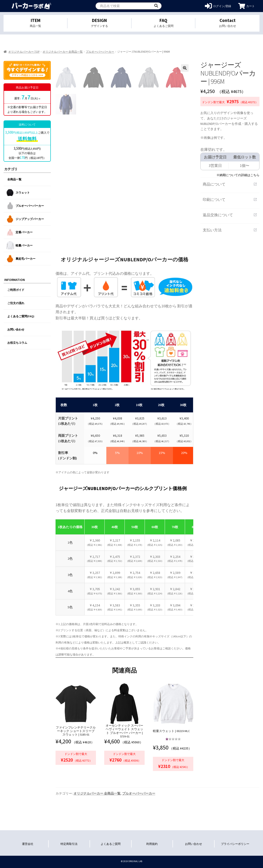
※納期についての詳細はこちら (238, 175)
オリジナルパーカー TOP (24, 52)
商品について (230, 184)
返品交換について (230, 215)
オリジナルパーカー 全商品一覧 (63, 52)
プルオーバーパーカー (100, 52)
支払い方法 (230, 230)
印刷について (230, 199)
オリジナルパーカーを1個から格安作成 (31, 6)
